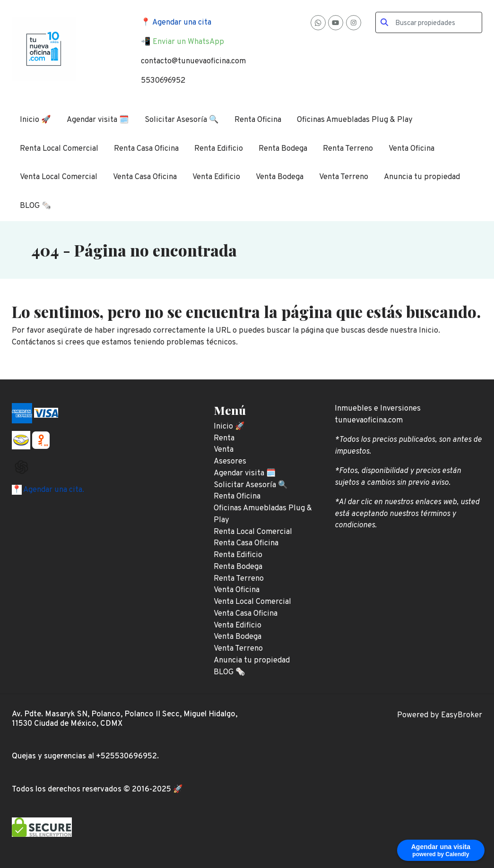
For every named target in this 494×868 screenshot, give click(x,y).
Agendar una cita (182, 22)
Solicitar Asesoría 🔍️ (182, 120)
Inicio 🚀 (35, 120)
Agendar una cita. (53, 490)
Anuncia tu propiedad (422, 177)
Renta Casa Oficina (146, 149)
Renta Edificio (219, 149)
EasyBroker (462, 715)
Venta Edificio (216, 177)
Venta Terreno (344, 177)
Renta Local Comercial (59, 149)
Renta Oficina (258, 120)
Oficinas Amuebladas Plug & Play (355, 120)
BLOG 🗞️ (36, 206)
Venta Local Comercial (59, 177)
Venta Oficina (412, 149)
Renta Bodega (283, 149)
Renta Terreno (348, 149)
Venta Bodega (280, 177)
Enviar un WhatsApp (188, 42)
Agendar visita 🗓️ (98, 120)
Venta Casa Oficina (145, 177)
